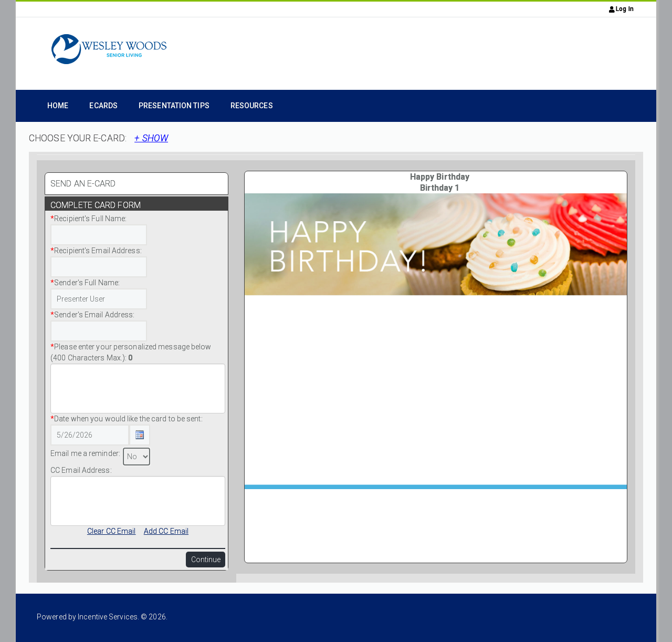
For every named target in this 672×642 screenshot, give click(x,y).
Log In (621, 9)
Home (58, 106)
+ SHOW (151, 138)
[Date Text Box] (90, 435)
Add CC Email (166, 531)
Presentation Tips (174, 106)
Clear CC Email (111, 531)
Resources (252, 106)
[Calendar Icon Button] (140, 435)
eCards (103, 106)
